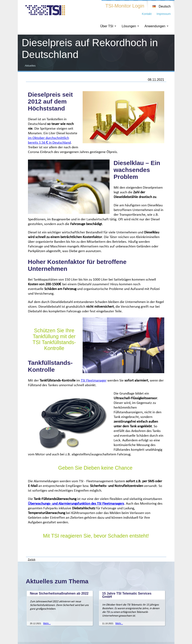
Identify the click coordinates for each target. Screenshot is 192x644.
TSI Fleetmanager (94, 381)
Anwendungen (155, 26)
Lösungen (129, 26)
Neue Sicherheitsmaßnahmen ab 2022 (59, 593)
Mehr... (47, 623)
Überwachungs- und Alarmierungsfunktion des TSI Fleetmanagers (76, 504)
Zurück (32, 560)
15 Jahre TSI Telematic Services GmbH (127, 595)
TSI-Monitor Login (125, 6)
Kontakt (147, 14)
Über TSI (107, 26)
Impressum (164, 14)
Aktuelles (30, 66)
